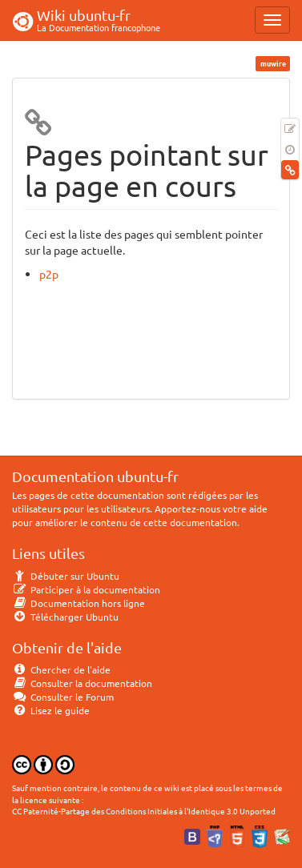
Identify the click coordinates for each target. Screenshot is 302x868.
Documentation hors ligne (79, 603)
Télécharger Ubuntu (65, 617)
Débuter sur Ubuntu (66, 576)
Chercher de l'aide (61, 669)
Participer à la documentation (86, 589)
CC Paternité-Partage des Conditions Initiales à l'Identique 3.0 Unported (144, 811)
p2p (49, 274)
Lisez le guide (51, 710)
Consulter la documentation (82, 683)
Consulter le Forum (63, 697)
